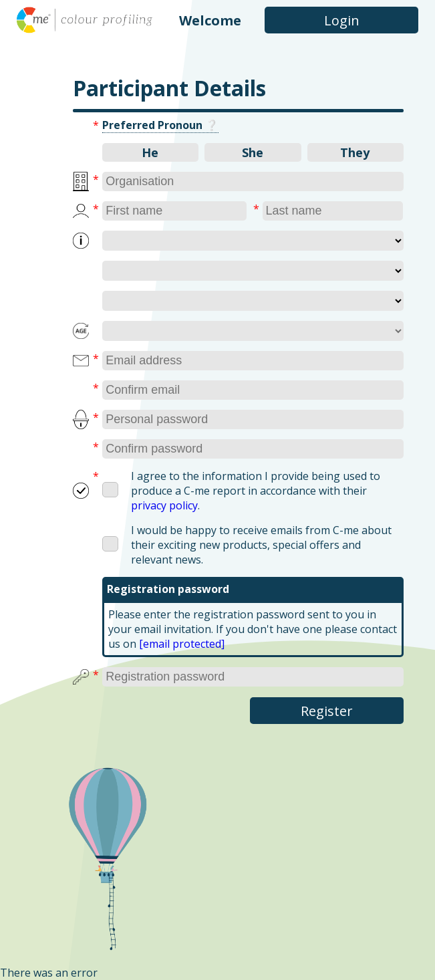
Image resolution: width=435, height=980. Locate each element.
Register (327, 711)
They (355, 152)
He (150, 152)
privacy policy (164, 505)
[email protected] (182, 644)
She (253, 152)
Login (342, 20)
